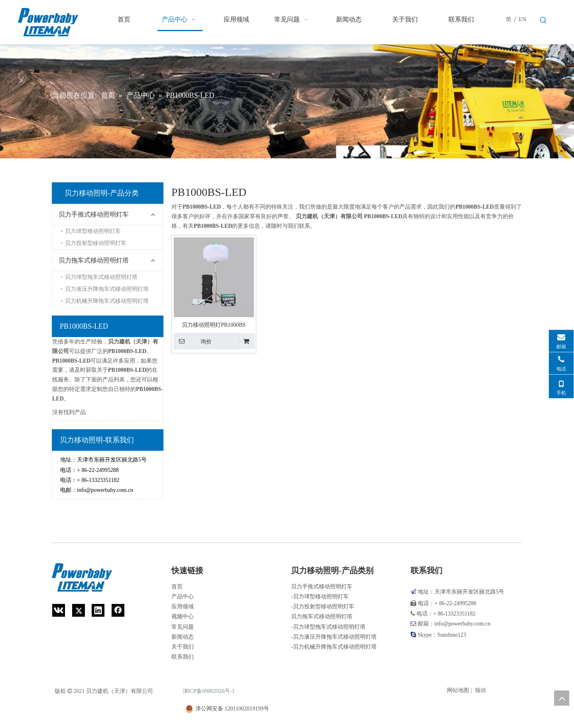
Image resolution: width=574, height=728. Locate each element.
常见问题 (183, 627)
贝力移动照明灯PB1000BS (214, 325)
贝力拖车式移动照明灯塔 (94, 260)
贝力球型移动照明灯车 (93, 231)
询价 (193, 341)
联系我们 (183, 657)
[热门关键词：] (543, 20)
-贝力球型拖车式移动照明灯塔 (328, 627)
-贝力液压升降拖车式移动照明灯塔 (334, 637)
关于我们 (183, 647)
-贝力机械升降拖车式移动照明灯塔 (334, 647)
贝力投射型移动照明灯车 (96, 243)
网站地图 (458, 690)
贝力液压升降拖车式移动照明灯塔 (107, 289)
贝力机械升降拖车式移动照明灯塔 (107, 301)
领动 (480, 690)
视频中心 (183, 617)
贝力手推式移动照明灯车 (94, 214)
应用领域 (183, 607)
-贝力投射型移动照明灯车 (323, 607)
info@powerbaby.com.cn (105, 490)
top (562, 698)
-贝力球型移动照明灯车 (320, 597)
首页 (177, 587)
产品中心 (183, 597)
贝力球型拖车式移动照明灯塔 (101, 277)
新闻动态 (183, 637)
